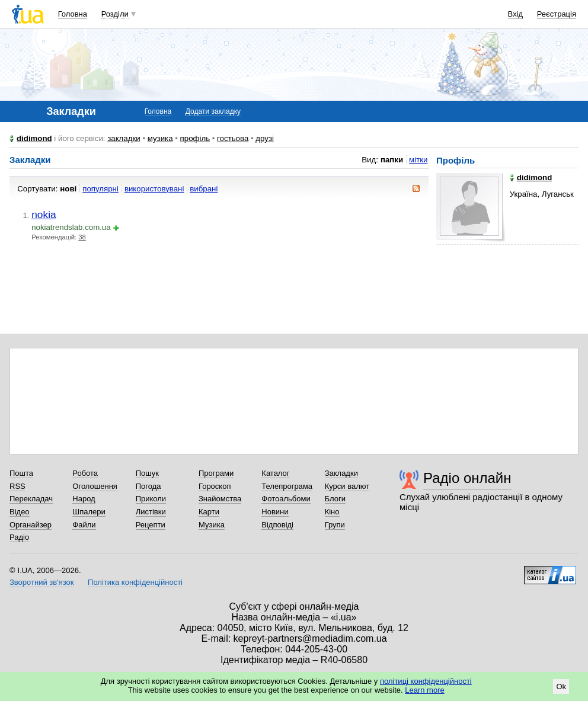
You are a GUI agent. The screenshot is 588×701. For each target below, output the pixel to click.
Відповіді (277, 525)
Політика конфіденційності (135, 582)
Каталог (275, 473)
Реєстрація (557, 14)
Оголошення (95, 486)
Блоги (335, 499)
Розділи (115, 14)
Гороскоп (215, 486)
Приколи (151, 499)
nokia (44, 215)
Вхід (516, 14)
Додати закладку (213, 111)
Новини (275, 512)
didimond (34, 138)
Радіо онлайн (467, 478)
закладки (124, 138)
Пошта (21, 473)
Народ (84, 499)
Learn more (424, 690)
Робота (85, 473)
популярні (100, 189)
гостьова (233, 138)
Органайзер (31, 525)
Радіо (19, 537)
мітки (418, 160)
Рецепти (151, 525)
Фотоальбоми (286, 499)
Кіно (332, 512)
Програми (216, 473)
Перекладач (31, 499)
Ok (561, 686)
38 (82, 237)
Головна (73, 14)
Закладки (341, 473)
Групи (335, 525)
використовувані (154, 189)
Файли (84, 525)
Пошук (147, 473)
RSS (17, 486)
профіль (195, 138)
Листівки (151, 512)
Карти (209, 512)
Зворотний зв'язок (41, 582)
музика (160, 138)
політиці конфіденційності (426, 681)
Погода (148, 486)
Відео (20, 512)
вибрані (204, 189)
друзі (265, 138)
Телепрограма (287, 486)
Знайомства (220, 499)
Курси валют (347, 486)
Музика (212, 525)
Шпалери (89, 512)
